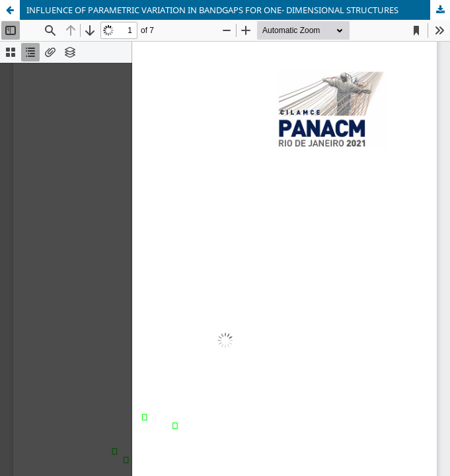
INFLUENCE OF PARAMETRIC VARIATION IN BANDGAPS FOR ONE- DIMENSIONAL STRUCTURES (212, 10)
